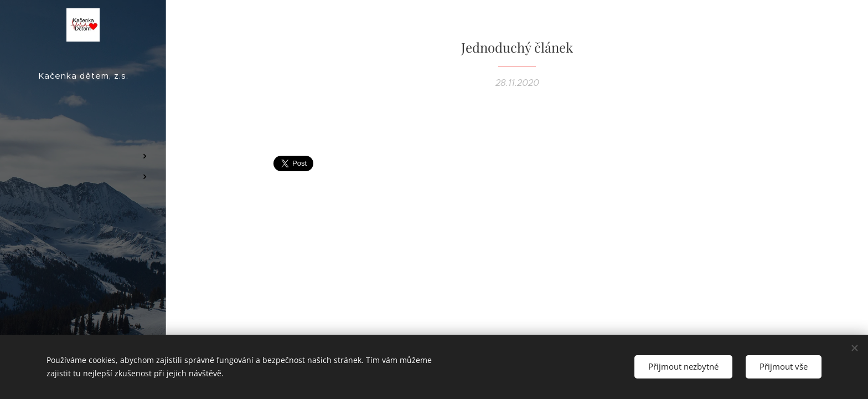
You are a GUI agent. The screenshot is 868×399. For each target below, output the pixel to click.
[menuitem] (83, 123)
